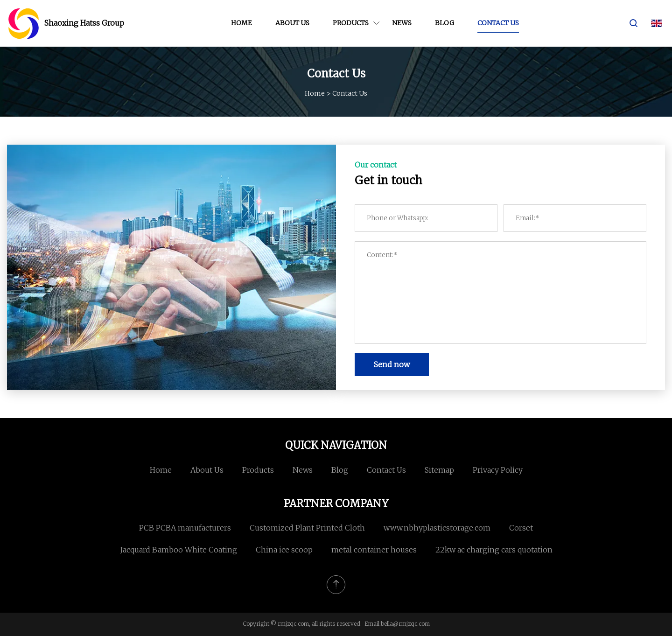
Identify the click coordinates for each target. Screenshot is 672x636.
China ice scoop (284, 550)
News (402, 23)
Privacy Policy (498, 470)
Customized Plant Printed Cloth (307, 528)
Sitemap (439, 470)
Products (351, 23)
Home (241, 23)
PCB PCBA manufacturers (185, 528)
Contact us (498, 23)
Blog (444, 23)
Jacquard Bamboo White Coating (178, 550)
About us (292, 23)
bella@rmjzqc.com (405, 624)
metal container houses (374, 550)
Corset (521, 528)
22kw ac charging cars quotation (494, 550)
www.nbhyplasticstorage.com (437, 528)
